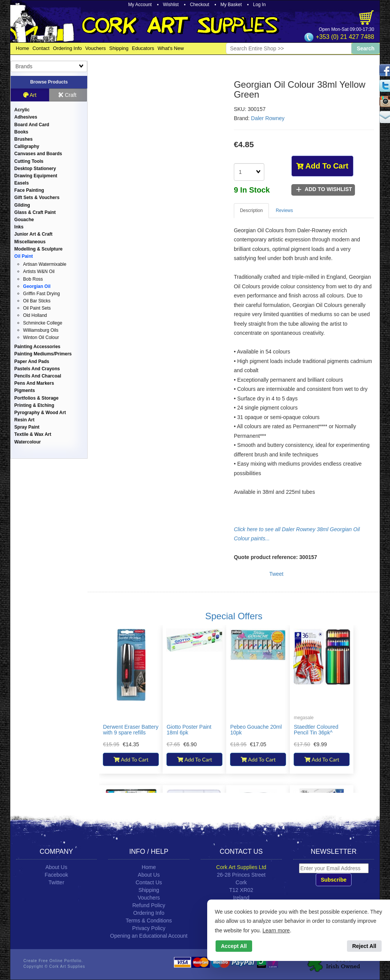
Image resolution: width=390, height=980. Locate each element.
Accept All (234, 946)
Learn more (276, 930)
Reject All (364, 946)
